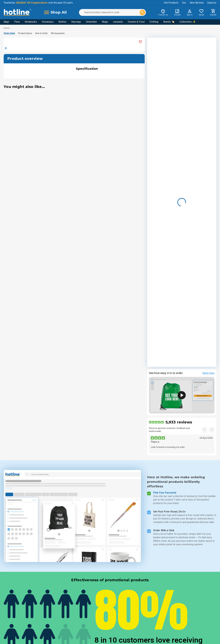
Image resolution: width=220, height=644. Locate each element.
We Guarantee (58, 33)
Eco (184, 3)
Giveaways (48, 22)
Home (7, 28)
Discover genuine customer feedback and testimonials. (169, 430)
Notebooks (31, 22)
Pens (17, 22)
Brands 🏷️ (169, 22)
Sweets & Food (136, 22)
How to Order (41, 33)
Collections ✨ (188, 22)
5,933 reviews (179, 422)
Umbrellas (91, 22)
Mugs (105, 22)
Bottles (62, 22)
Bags (6, 22)
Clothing (154, 22)
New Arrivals (197, 3)
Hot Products (171, 3)
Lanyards (118, 22)
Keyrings (76, 22)
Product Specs (25, 33)
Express (212, 3)
